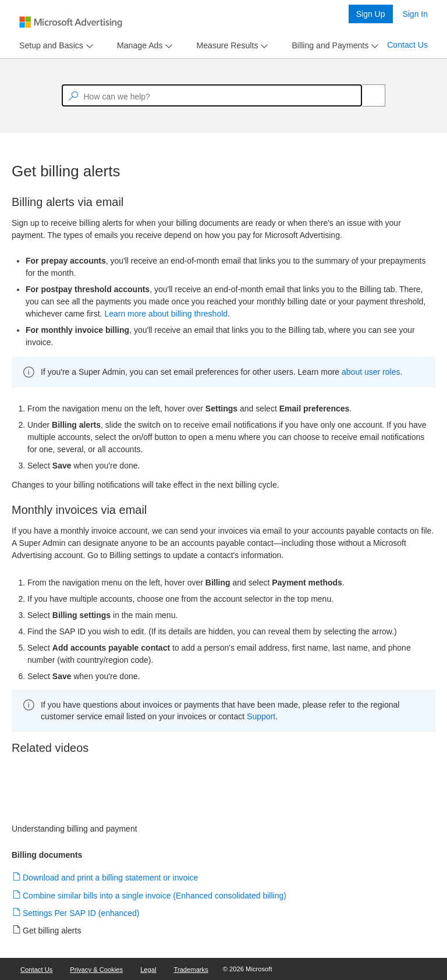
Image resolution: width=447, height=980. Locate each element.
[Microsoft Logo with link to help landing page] (71, 22)
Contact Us (407, 45)
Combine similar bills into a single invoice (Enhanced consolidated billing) (155, 896)
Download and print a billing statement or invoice (111, 878)
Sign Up (371, 14)
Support (261, 716)
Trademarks (191, 970)
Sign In (415, 14)
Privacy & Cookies (96, 970)
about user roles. (372, 372)
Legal (148, 970)
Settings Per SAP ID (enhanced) (81, 913)
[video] (223, 793)
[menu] (55, 46)
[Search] (367, 95)
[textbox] (212, 95)
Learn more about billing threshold (166, 314)
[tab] (49, 46)
